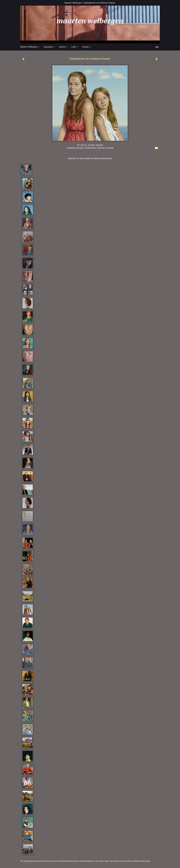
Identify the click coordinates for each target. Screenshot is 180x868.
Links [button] (75, 47)
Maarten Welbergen (73, 3)
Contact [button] (86, 47)
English (157, 47)
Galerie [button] (63, 47)
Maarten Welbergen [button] (30, 47)
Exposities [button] (49, 47)
